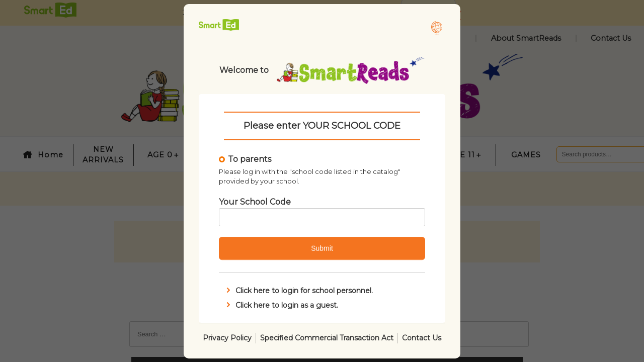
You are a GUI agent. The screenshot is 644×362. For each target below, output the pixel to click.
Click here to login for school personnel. (299, 291)
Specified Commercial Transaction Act (327, 337)
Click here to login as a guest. (281, 305)
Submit (322, 248)
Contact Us (422, 337)
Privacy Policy (227, 337)
